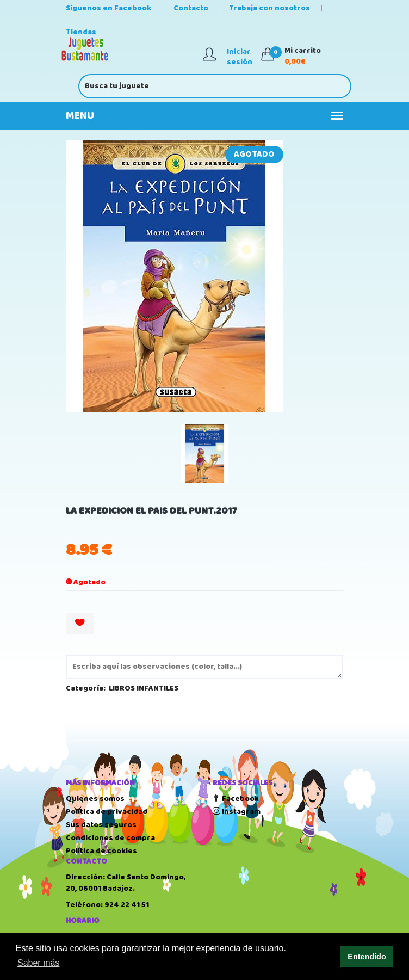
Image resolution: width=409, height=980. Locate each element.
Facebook (236, 799)
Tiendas (81, 32)
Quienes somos (95, 799)
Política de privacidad (107, 812)
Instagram (237, 812)
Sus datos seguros (101, 825)
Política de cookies (101, 851)
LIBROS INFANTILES (144, 688)
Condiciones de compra (110, 838)
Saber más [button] (38, 963)
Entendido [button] (367, 957)
